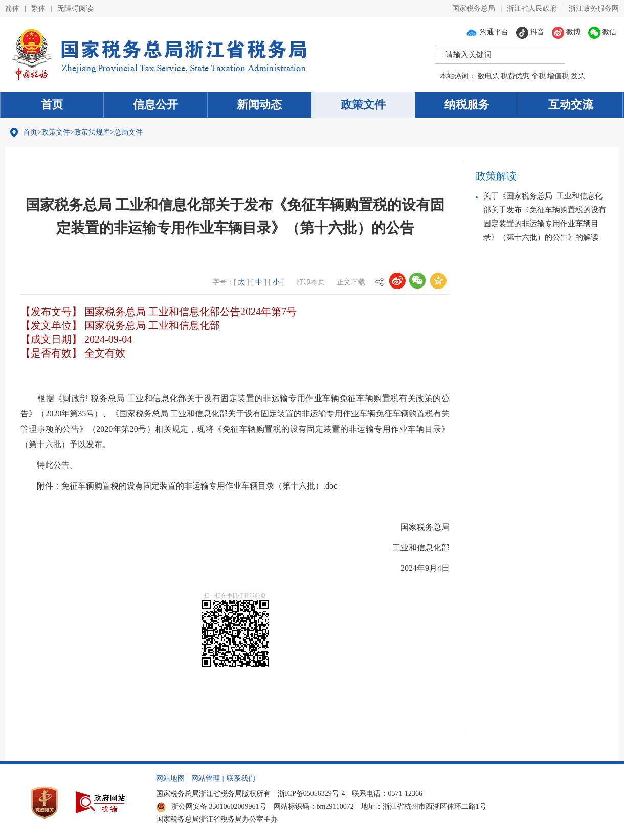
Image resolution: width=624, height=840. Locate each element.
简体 (12, 8)
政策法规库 (92, 132)
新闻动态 (259, 105)
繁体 (38, 8)
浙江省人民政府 (532, 8)
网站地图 (170, 777)
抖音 (530, 32)
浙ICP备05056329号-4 (311, 793)
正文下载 (351, 282)
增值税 (558, 76)
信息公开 (155, 105)
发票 (578, 76)
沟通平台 (487, 32)
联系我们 (241, 777)
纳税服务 (467, 105)
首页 (52, 105)
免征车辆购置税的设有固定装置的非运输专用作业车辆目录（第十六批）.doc (199, 485)
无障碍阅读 (75, 8)
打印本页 (310, 282)
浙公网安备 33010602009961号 (211, 805)
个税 (539, 76)
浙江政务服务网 (594, 8)
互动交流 (571, 105)
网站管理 (206, 777)
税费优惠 (515, 76)
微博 (566, 32)
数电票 (488, 76)
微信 (603, 32)
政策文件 (363, 105)
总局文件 (128, 132)
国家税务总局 (474, 8)
